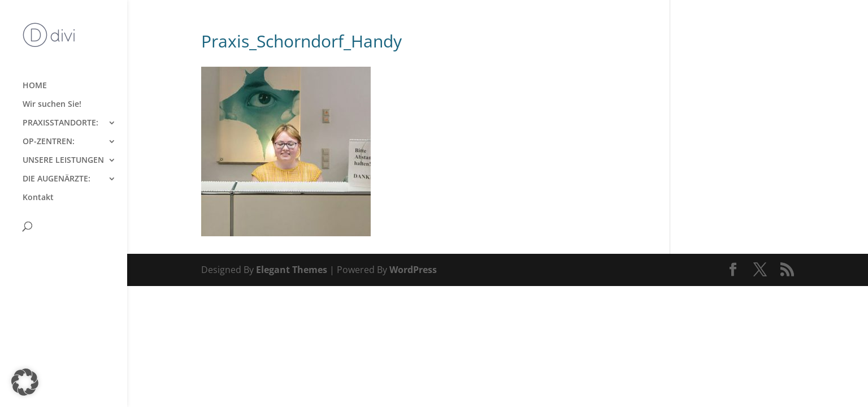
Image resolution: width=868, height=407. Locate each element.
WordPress (413, 270)
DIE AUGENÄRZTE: (57, 179)
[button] (25, 382)
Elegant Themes (292, 270)
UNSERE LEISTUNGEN (63, 161)
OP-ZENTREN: (49, 142)
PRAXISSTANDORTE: (60, 123)
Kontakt (38, 198)
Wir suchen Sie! (52, 105)
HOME (35, 86)
